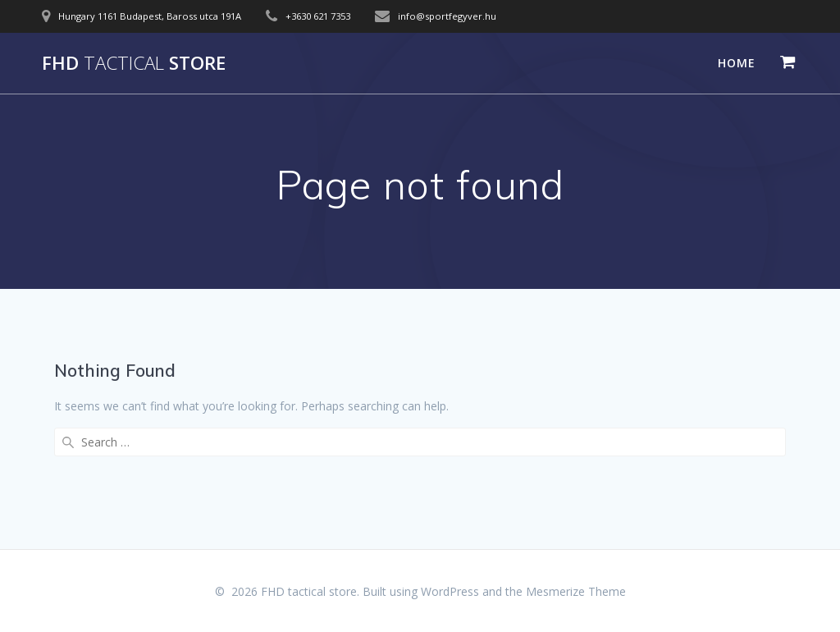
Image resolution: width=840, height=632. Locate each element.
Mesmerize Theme (576, 591)
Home (737, 63)
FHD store (134, 63)
